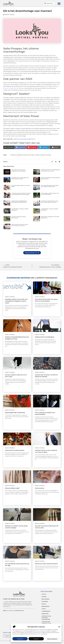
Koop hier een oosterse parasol (15, 450)
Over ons (44, 594)
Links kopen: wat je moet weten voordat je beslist (46, 618)
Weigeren (36, 639)
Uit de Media (45, 601)
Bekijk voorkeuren (52, 639)
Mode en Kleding (9, 15)
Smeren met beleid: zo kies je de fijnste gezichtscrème (50, 178)
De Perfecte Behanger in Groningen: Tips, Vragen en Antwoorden (50, 186)
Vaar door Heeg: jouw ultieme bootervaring (19, 217)
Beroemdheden (46, 599)
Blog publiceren (46, 606)
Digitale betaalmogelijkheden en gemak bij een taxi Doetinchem (19, 202)
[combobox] (49, 3)
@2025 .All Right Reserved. (14, 610)
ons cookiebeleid (43, 634)
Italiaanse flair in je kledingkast (45, 337)
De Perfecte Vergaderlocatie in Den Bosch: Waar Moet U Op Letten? (50, 202)
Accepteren (20, 639)
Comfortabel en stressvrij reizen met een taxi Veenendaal (50, 194)
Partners (44, 604)
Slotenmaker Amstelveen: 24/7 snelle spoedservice (50, 217)
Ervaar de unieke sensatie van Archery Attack (21, 186)
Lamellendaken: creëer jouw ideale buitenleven (20, 209)
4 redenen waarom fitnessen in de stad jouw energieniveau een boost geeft (21, 194)
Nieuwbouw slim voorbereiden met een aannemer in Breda (20, 178)
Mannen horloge (29, 155)
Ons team (44, 597)
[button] (59, 627)
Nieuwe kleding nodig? (12, 488)
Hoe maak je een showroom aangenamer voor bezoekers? (19, 170)
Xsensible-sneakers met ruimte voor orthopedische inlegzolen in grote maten (16, 301)
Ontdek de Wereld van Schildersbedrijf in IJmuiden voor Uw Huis (50, 170)
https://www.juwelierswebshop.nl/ (24, 139)
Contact (44, 609)
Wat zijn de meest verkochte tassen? (46, 564)
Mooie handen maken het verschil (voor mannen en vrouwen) (20, 225)
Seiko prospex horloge (43, 155)
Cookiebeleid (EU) (46, 611)
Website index (45, 614)
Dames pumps (40, 488)
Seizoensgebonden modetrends (15, 413)
